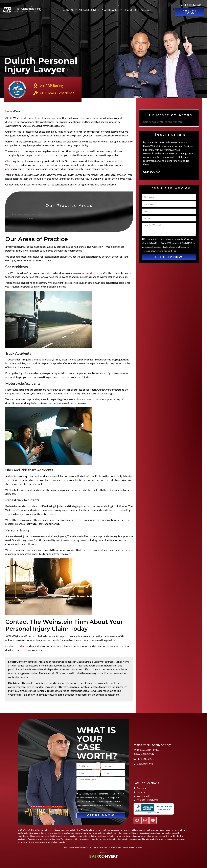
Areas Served (129, 847)
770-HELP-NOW (190, 5)
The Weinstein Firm (80, 847)
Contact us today (15, 646)
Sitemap (139, 847)
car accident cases (92, 273)
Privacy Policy (115, 847)
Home (9, 111)
